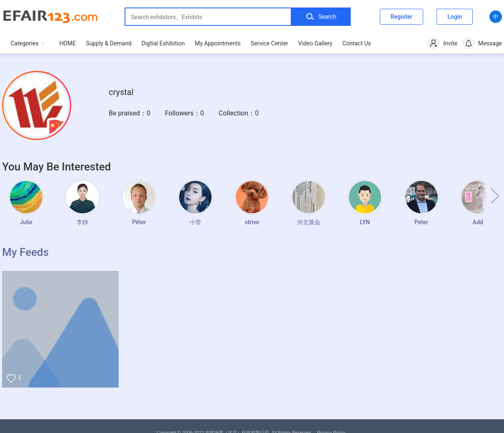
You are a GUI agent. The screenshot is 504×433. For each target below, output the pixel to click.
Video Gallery (315, 43)
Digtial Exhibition (163, 43)
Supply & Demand (109, 43)
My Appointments (218, 43)
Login (455, 17)
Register (402, 17)
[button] (487, 196)
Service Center (269, 43)
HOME (67, 43)
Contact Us (357, 43)
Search (321, 17)
